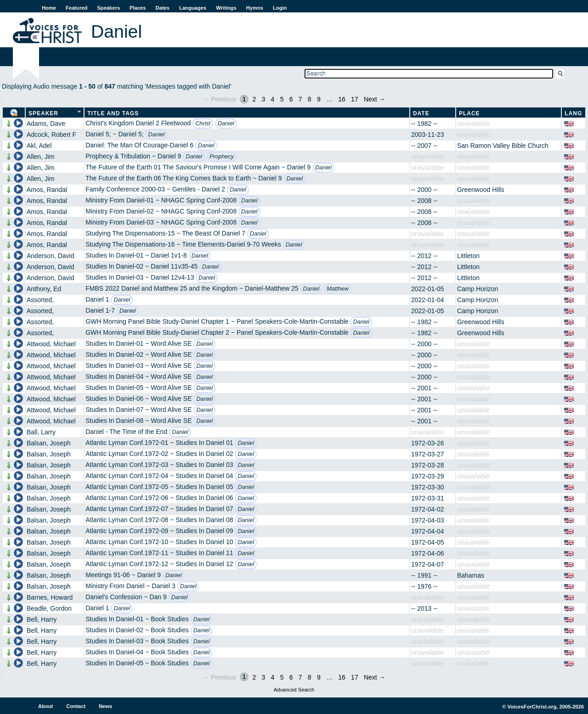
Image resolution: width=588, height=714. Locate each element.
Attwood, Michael (51, 344)
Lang (573, 113)
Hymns (255, 8)
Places (138, 8)
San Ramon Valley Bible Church (503, 146)
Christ (203, 124)
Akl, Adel (39, 146)
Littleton (468, 256)
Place (469, 113)
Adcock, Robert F (51, 135)
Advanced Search (294, 690)
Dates (163, 8)
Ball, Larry (41, 432)
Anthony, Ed (44, 289)
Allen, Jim (41, 157)
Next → (375, 99)
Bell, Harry (42, 619)
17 (355, 99)
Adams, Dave (46, 124)
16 (342, 99)
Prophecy (222, 157)
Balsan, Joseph (49, 443)
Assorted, (40, 300)
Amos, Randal (47, 190)
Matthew (338, 289)
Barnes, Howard (50, 597)
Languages (193, 8)
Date (421, 113)
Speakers (108, 8)
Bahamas (471, 575)
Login (280, 8)
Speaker (43, 113)
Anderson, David (51, 256)
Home (49, 8)
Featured (76, 8)
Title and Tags (113, 113)
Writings (226, 8)
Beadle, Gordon (49, 608)
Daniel (226, 124)
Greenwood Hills (481, 190)
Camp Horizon (478, 289)
